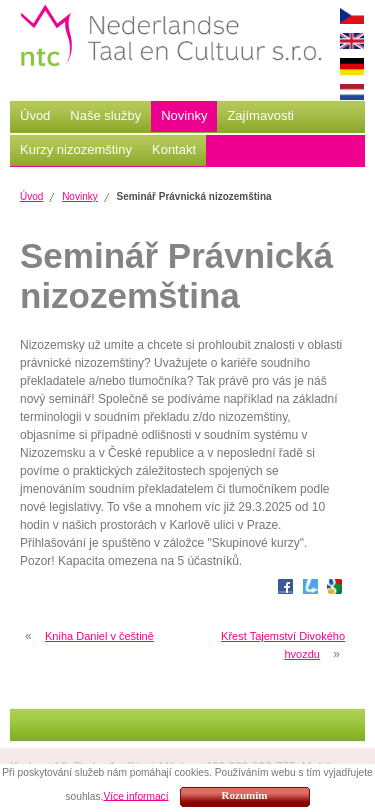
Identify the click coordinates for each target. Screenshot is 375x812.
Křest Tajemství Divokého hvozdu (283, 645)
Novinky (184, 115)
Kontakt (174, 149)
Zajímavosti (260, 115)
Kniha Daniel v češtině (99, 636)
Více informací (135, 795)
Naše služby (105, 115)
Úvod (35, 115)
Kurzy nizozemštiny (76, 149)
